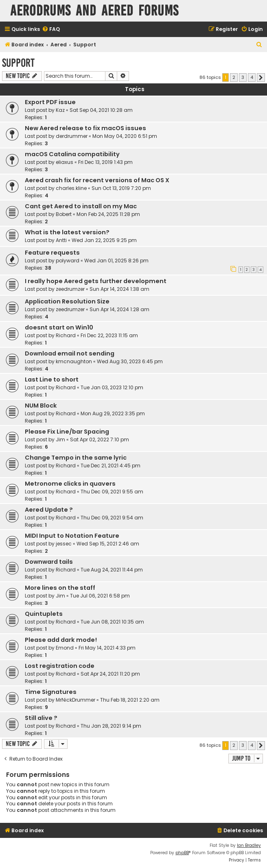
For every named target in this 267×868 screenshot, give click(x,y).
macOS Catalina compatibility (72, 154)
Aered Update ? (49, 510)
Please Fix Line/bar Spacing (67, 432)
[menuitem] (51, 29)
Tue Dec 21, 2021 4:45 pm (111, 466)
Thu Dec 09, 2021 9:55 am (112, 492)
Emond (65, 648)
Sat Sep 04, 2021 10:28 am (101, 110)
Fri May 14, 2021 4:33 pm (107, 648)
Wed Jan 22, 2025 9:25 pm (104, 240)
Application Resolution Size (67, 301)
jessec (64, 544)
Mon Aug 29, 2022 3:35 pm (113, 413)
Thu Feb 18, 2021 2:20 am (130, 700)
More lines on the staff (60, 588)
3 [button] (243, 77)
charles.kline (71, 188)
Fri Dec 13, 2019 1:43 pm (105, 162)
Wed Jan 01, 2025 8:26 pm (116, 261)
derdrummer (72, 136)
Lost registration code (60, 666)
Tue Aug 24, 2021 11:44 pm (112, 570)
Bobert (64, 214)
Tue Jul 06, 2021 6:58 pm (100, 596)
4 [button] (252, 77)
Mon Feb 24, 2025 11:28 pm (108, 214)
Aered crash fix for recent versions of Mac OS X (97, 180)
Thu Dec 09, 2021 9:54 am (112, 518)
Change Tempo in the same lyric (76, 458)
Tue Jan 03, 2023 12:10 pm (112, 387)
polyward (68, 261)
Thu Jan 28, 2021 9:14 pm (111, 726)
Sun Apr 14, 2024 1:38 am (119, 289)
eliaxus (65, 162)
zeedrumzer (70, 289)
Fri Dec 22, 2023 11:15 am (109, 335)
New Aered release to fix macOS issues (85, 128)
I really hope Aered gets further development (96, 281)
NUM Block (41, 406)
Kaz (60, 110)
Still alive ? (41, 718)
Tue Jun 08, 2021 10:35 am (112, 622)
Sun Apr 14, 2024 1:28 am (119, 309)
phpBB (182, 853)
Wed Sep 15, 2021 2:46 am (108, 544)
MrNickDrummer (76, 700)
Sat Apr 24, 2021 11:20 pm (110, 674)
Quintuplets (44, 614)
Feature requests (52, 253)
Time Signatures (51, 692)
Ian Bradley (249, 845)
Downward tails (49, 562)
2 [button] (234, 77)
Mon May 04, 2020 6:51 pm (125, 136)
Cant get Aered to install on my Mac (81, 206)
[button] (261, 78)
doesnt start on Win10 (59, 327)
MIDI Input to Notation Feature (72, 536)
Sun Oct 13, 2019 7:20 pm (121, 188)
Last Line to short (52, 379)
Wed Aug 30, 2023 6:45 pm (130, 361)
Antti (61, 240)
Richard (66, 335)
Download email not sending (70, 353)
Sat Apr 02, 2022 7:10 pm (100, 439)
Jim (60, 439)
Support (18, 63)
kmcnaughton (74, 361)
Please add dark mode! (61, 640)
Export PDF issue (50, 102)
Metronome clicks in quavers (70, 484)
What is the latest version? (67, 232)
